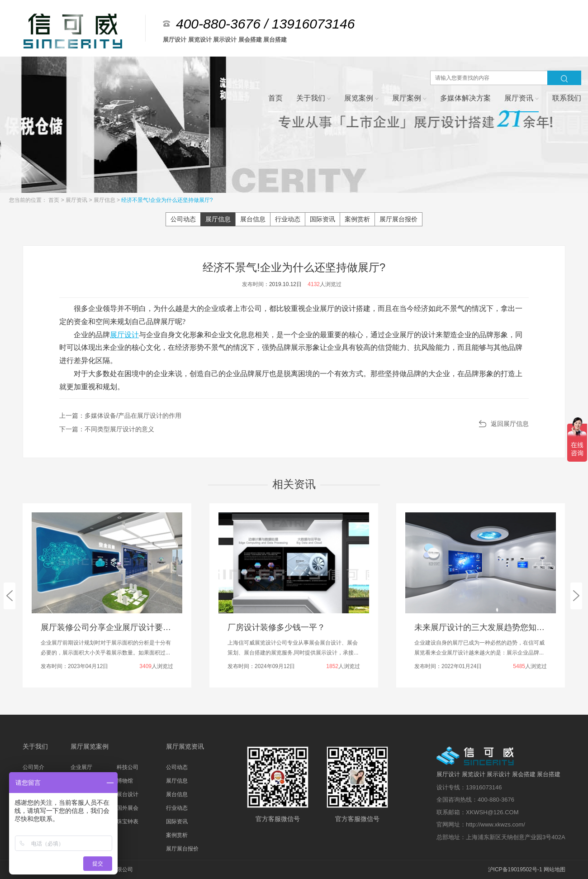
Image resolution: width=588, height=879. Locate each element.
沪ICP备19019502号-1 (515, 869)
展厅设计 (124, 335)
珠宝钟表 (128, 822)
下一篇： (107, 429)
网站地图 (555, 869)
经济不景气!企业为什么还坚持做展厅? (167, 200)
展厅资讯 (77, 200)
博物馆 (125, 781)
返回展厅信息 (510, 424)
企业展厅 (81, 767)
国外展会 (128, 808)
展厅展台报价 (398, 219)
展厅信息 (105, 200)
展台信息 (253, 219)
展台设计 (128, 794)
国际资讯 (322, 219)
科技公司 (128, 767)
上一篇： (120, 416)
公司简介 (33, 767)
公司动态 (183, 219)
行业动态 (288, 219)
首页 (55, 200)
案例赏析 (357, 219)
